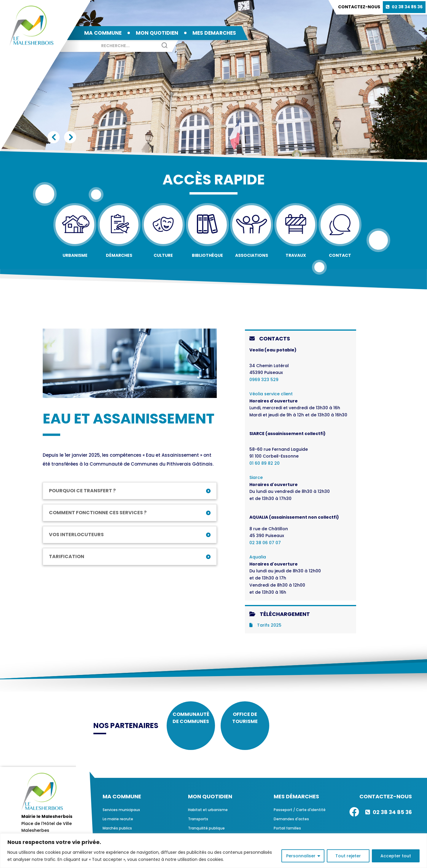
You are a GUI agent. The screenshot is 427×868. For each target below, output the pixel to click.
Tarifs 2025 (265, 625)
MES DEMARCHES (214, 33)
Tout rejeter (348, 856)
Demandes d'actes (291, 825)
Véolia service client (271, 394)
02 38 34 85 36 (407, 7)
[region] (213, 851)
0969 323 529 (264, 380)
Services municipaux (121, 816)
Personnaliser (301, 856)
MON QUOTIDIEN (157, 33)
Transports (198, 825)
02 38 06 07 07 (265, 543)
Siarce (256, 477)
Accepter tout (396, 856)
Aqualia (258, 557)
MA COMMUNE (103, 33)
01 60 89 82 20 (265, 463)
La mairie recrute (118, 825)
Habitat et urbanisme (208, 816)
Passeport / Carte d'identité (300, 816)
